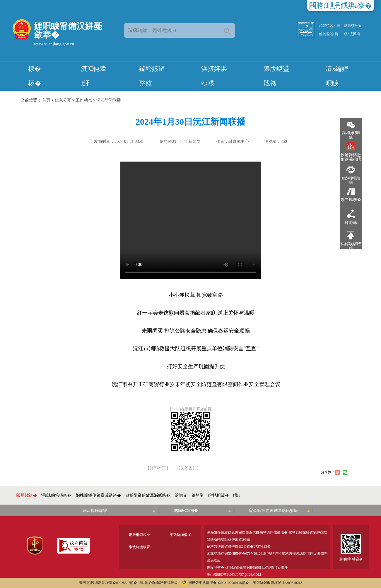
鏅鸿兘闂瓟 (329, 34)
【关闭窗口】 (189, 468)
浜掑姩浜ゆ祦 (214, 76)
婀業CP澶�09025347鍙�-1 (119, 583)
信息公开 (63, 100)
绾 (237, 495)
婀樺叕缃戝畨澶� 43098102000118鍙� (215, 583)
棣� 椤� (35, 76)
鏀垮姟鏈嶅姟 (152, 76)
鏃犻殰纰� (353, 26)
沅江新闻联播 (109, 100)
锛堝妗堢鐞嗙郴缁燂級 (159, 583)
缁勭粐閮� (218, 495)
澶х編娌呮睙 (337, 76)
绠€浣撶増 (352, 34)
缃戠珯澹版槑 (139, 547)
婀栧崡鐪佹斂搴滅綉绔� (98, 495)
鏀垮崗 (198, 495)
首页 (46, 100)
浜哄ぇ (181, 495)
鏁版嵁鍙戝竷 (276, 76)
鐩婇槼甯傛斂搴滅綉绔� (148, 495)
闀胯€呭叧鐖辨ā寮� (341, 6)
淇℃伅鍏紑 (93, 76)
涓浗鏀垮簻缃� (56, 495)
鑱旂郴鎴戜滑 (139, 535)
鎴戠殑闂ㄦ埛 (330, 26)
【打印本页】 (158, 468)
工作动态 (84, 100)
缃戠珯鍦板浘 (180, 535)
